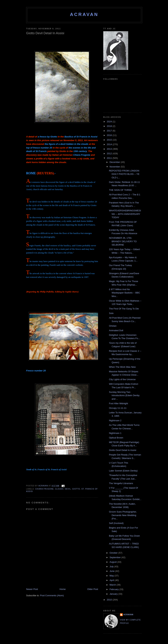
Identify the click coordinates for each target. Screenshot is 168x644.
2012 (110, 153)
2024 (110, 122)
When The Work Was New (122, 367)
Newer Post (32, 589)
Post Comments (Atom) (52, 595)
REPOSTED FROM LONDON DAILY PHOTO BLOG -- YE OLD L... (124, 174)
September (115, 557)
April (112, 580)
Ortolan (113, 326)
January (114, 594)
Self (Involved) (116, 523)
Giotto (76, 489)
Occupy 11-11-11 (118, 408)
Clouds (59, 489)
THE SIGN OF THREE (120, 190)
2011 (110, 158)
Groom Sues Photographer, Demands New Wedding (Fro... (123, 515)
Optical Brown (116, 438)
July (112, 567)
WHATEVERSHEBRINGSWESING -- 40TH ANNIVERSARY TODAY (125, 214)
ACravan (84, 14)
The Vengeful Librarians (121, 483)
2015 (110, 140)
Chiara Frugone (44, 489)
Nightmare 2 (115, 420)
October (114, 553)
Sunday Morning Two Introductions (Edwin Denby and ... (124, 395)
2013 (110, 149)
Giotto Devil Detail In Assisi (122, 450)
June (112, 571)
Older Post (93, 589)
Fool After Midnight (118, 403)
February (115, 589)
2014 (110, 144)
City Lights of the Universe (122, 379)
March (113, 585)
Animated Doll (116, 330)
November (115, 167)
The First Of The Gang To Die (124, 309)
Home (63, 589)
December (115, 162)
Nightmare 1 (115, 433)
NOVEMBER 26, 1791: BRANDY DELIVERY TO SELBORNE (123, 241)
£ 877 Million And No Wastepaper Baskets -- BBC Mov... (124, 293)
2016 (110, 135)
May (112, 576)
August (113, 562)
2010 (110, 600)
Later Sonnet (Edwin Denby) (123, 471)
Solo (111, 313)
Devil (68, 489)
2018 (110, 126)
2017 (110, 131)
